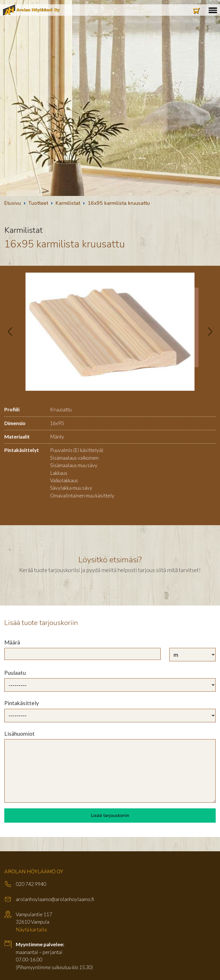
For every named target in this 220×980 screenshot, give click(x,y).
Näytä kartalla (31, 930)
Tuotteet (38, 203)
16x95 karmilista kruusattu (119, 203)
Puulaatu (15, 673)
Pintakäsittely (22, 703)
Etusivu (13, 203)
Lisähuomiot (19, 734)
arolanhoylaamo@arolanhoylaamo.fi (55, 899)
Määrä (12, 642)
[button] (213, 9)
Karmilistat (68, 203)
